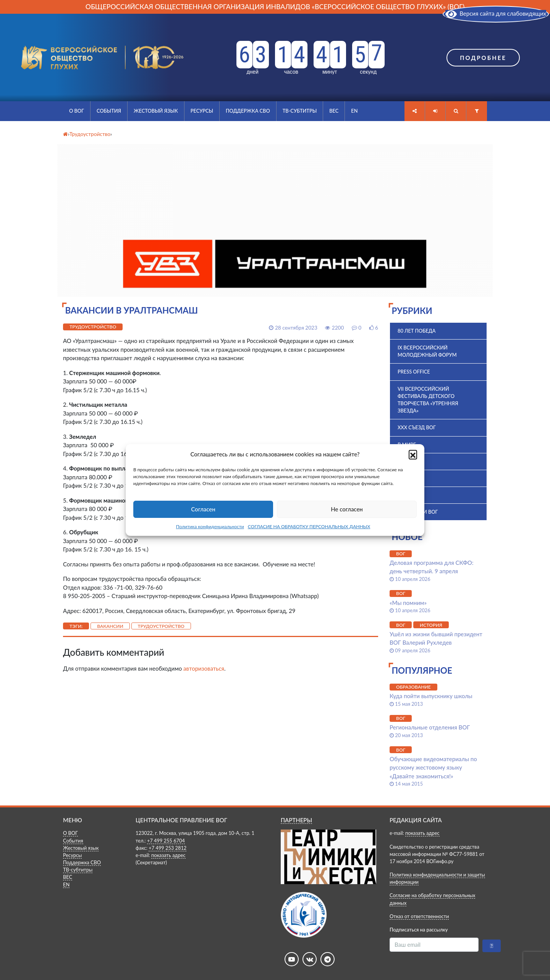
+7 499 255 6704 (166, 841)
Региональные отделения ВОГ (430, 727)
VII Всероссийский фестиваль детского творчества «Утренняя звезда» (428, 400)
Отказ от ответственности (419, 916)
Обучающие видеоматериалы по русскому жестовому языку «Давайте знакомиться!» (433, 767)
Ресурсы (202, 111)
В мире (407, 445)
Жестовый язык (156, 111)
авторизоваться (204, 668)
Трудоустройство (93, 327)
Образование (413, 687)
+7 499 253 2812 (167, 848)
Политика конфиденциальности (210, 526)
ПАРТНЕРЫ (296, 820)
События (109, 111)
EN (354, 111)
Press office (414, 372)
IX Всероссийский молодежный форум (427, 351)
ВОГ (402, 461)
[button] (413, 454)
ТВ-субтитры (300, 111)
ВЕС (334, 111)
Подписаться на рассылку (419, 930)
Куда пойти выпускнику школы (431, 696)
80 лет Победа (417, 331)
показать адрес (168, 855)
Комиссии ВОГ (418, 512)
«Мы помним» (408, 603)
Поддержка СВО (248, 111)
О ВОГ (77, 111)
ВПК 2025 (409, 478)
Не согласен (347, 509)
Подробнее (483, 58)
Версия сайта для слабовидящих (496, 13)
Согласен (203, 509)
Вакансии (110, 626)
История (409, 495)
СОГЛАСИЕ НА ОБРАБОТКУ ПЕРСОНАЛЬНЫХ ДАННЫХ (309, 526)
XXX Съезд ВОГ (417, 427)
